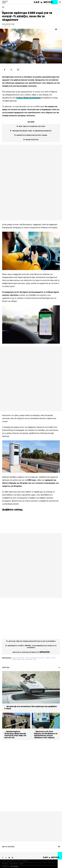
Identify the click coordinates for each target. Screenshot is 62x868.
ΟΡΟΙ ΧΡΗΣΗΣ (14, 864)
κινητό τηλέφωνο (18, 658)
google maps (17, 659)
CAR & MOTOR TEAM (8, 24)
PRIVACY (21, 864)
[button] (5, 2)
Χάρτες (53, 658)
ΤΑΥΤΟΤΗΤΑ (5, 864)
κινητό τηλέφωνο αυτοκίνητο (35, 658)
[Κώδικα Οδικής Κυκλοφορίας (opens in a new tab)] (29, 98)
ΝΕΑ (3, 7)
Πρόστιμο (29, 659)
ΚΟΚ (35, 659)
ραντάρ (48, 658)
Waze (24, 659)
